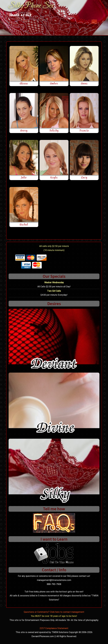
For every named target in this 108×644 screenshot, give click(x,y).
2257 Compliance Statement (54, 628)
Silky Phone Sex (31, 6)
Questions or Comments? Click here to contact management (54, 612)
